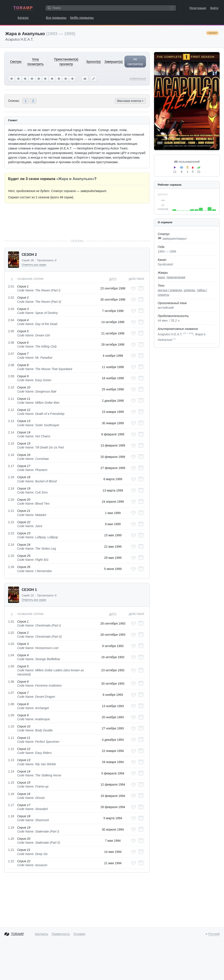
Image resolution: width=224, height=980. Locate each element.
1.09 (11, 715)
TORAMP (23, 8)
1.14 (11, 771)
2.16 (11, 455)
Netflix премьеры (82, 18)
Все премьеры (56, 18)
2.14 (11, 432)
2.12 (11, 410)
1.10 (11, 726)
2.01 (11, 286)
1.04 (11, 655)
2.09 (11, 376)
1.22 (11, 861)
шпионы (189, 290)
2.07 (11, 354)
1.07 (11, 693)
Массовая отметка (130, 101)
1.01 (11, 622)
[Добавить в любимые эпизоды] (133, 289)
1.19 (11, 828)
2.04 (11, 320)
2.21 (11, 511)
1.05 (11, 666)
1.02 (11, 633)
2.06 (11, 343)
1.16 (11, 794)
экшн (161, 277)
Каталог (23, 18)
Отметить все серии (34, 265)
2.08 (11, 365)
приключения (176, 277)
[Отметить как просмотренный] (141, 288)
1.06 (11, 682)
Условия (79, 934)
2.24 (11, 545)
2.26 (11, 567)
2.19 (11, 488)
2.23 (11, 533)
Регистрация (198, 8)
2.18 (11, 477)
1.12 (11, 749)
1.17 (11, 805)
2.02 (11, 298)
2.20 (11, 500)
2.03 (11, 309)
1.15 (11, 783)
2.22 (11, 522)
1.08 (11, 704)
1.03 (11, 644)
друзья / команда (170, 290)
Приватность (61, 934)
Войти (214, 8)
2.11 (11, 399)
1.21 (11, 850)
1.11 (11, 738)
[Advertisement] (77, 221)
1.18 (11, 816)
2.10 (11, 387)
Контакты (42, 934)
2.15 (11, 443)
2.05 (11, 331)
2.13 (11, 421)
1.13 (11, 760)
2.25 (11, 556)
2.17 (11, 466)
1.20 (11, 839)
